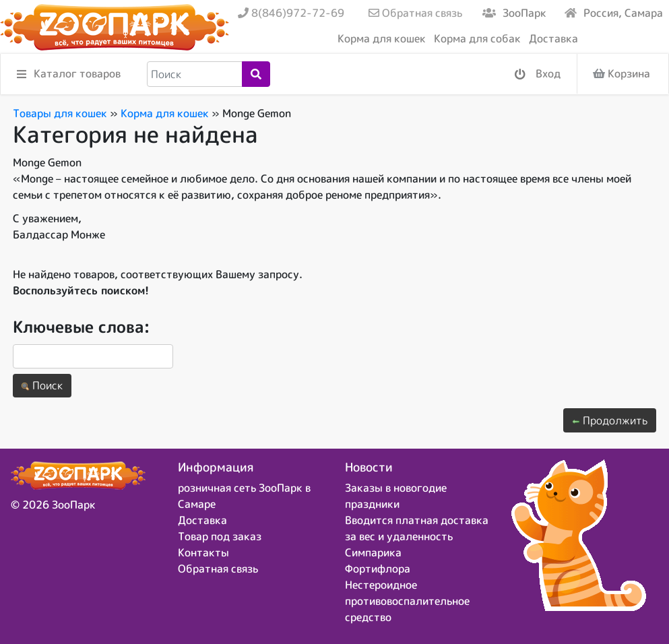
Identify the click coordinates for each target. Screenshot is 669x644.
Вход (538, 74)
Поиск (42, 385)
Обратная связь (415, 13)
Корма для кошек (382, 38)
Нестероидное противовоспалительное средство (407, 601)
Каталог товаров (69, 74)
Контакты (203, 552)
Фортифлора (378, 569)
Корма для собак (477, 38)
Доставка (553, 38)
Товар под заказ (220, 536)
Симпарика (373, 552)
